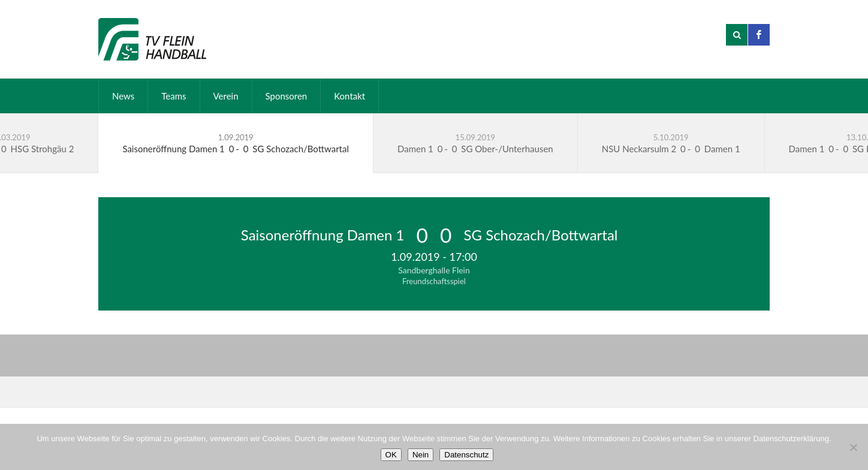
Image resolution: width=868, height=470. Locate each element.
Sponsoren (287, 96)
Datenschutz (466, 455)
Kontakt (349, 96)
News (123, 96)
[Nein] (853, 447)
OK (391, 455)
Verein (226, 96)
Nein (421, 455)
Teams (174, 96)
